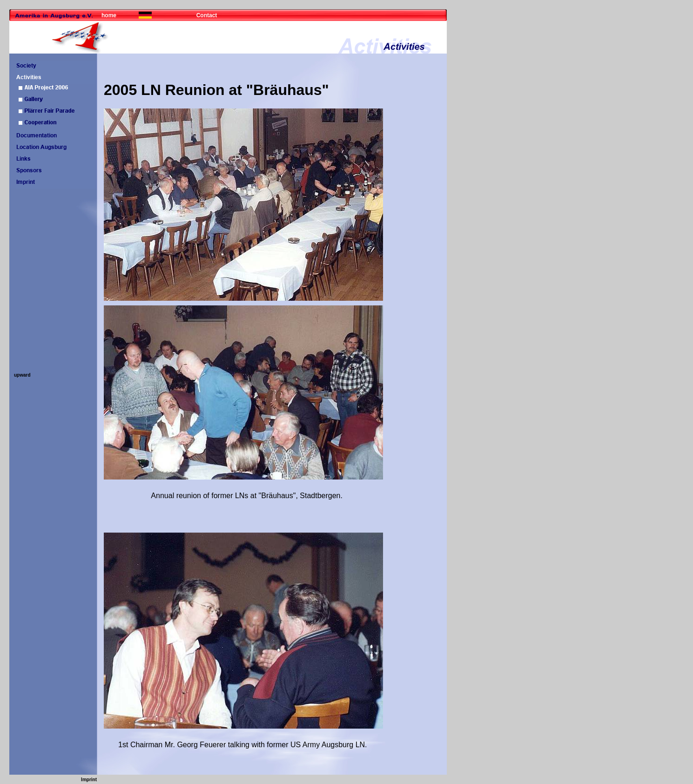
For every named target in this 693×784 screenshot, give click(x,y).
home (109, 15)
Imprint (89, 780)
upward (22, 375)
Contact (207, 15)
